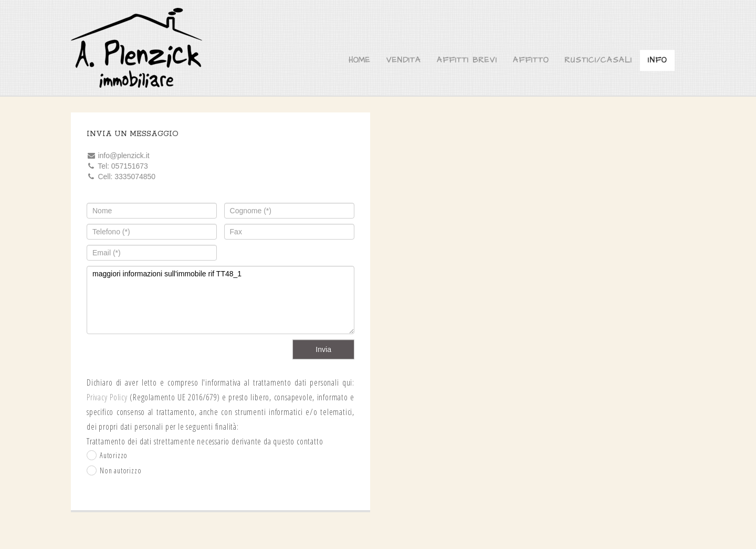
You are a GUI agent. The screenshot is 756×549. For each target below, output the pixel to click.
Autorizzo (114, 455)
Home (359, 60)
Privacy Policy (107, 397)
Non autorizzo (120, 470)
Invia (323, 349)
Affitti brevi (467, 60)
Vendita (403, 60)
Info (657, 60)
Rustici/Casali (598, 60)
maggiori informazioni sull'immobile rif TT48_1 (220, 300)
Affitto (531, 60)
